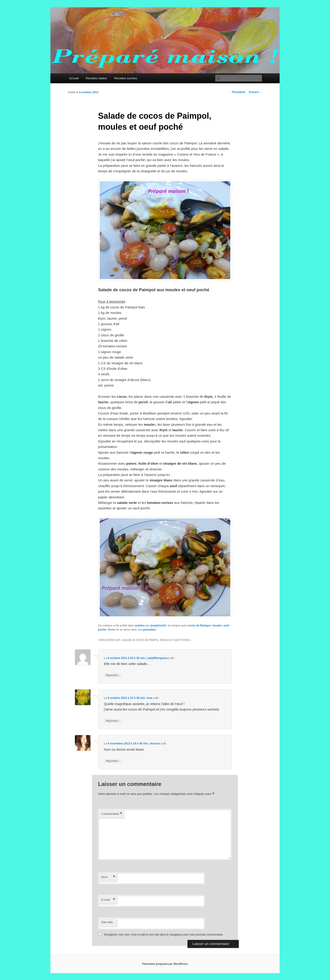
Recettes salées (97, 78)
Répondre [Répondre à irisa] (113, 721)
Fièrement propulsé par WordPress (165, 964)
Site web (107, 922)
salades (140, 626)
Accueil (74, 78)
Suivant (255, 92)
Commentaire (112, 814)
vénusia (155, 744)
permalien (149, 630)
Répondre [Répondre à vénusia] (113, 761)
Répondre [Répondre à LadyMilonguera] (113, 675)
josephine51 (158, 626)
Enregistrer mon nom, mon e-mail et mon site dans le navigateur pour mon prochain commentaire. (164, 935)
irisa (149, 698)
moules (217, 626)
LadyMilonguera (157, 658)
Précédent (237, 92)
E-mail (108, 900)
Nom (108, 877)
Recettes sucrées (126, 78)
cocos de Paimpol (199, 626)
